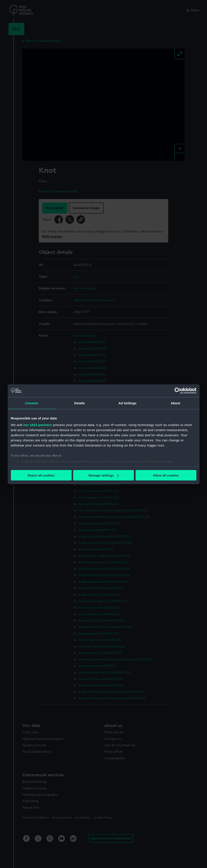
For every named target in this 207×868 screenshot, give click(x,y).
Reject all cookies (41, 475)
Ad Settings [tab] (127, 403)
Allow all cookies (166, 475)
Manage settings (104, 475)
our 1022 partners (38, 425)
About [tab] (175, 403)
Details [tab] (80, 403)
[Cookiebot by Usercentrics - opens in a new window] (178, 391)
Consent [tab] (32, 403)
